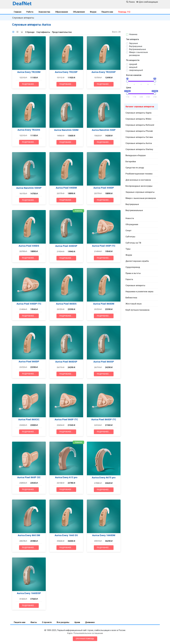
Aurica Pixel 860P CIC (29, 477)
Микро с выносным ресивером (138, 54)
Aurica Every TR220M (29, 72)
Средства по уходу (134, 166)
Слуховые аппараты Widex (138, 119)
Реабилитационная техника (139, 172)
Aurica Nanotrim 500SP (29, 188)
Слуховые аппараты (23, 18)
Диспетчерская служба (137, 258)
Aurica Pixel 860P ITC (66, 419)
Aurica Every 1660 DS (66, 535)
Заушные (133, 43)
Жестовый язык (133, 300)
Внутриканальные (138, 49)
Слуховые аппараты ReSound (140, 125)
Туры (128, 246)
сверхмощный (136, 70)
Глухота (129, 276)
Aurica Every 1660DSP (29, 593)
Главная (18, 12)
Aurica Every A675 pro (104, 477)
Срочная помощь (85, 639)
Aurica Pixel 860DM (104, 304)
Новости (129, 216)
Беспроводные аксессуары (139, 184)
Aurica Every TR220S (29, 130)
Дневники (90, 622)
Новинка (133, 34)
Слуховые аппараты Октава (139, 137)
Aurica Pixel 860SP (104, 362)
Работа (30, 12)
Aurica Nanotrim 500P (104, 130)
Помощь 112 (124, 12)
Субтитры (130, 234)
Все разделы (63, 622)
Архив (77, 622)
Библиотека (131, 294)
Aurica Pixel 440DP (104, 188)
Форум (93, 12)
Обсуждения (132, 222)
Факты (34, 622)
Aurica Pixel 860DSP (66, 362)
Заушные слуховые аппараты (140, 190)
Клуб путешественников (137, 305)
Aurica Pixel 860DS (66, 304)
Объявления (79, 12)
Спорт (128, 228)
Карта (70, 633)
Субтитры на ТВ (133, 240)
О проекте (47, 622)
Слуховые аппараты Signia (138, 113)
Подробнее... (29, 84)
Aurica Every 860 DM (29, 535)
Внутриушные (136, 46)
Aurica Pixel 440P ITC (104, 246)
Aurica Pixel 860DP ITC (104, 419)
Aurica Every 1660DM (104, 535)
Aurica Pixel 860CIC (29, 419)
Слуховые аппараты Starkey (139, 148)
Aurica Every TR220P (66, 72)
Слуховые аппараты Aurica (138, 143)
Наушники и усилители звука (139, 288)
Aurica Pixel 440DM (66, 188)
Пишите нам (107, 12)
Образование (62, 12)
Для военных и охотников (138, 178)
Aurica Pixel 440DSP (66, 246)
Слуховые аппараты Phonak (139, 131)
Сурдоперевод (132, 264)
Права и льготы (133, 270)
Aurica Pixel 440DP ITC (29, 304)
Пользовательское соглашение (88, 633)
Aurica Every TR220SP (104, 72)
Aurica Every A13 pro (66, 477)
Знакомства (44, 12)
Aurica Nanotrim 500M (66, 130)
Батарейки (130, 160)
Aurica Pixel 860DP (29, 362)
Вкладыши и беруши (135, 154)
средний (133, 64)
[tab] (13, 32)
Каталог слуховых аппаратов (140, 107)
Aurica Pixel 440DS (29, 246)
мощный (133, 67)
